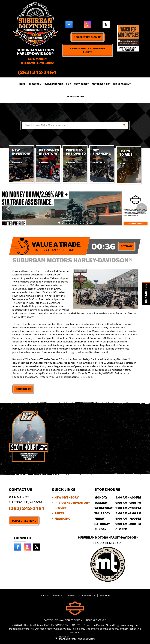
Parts (59, 513)
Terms (71, 596)
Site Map (105, 596)
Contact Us (23, 389)
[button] (8, 208)
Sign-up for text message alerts (88, 50)
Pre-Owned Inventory (72, 503)
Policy (45, 596)
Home (22, 84)
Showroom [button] (35, 84)
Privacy (58, 596)
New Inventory (67, 497)
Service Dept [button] (82, 84)
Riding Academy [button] (122, 84)
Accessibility (87, 596)
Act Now (127, 246)
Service (61, 508)
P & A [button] (69, 84)
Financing (62, 519)
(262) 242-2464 (27, 508)
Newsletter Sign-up (88, 37)
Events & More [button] (75, 97)
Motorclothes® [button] (101, 84)
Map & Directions (24, 521)
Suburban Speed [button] (54, 84)
